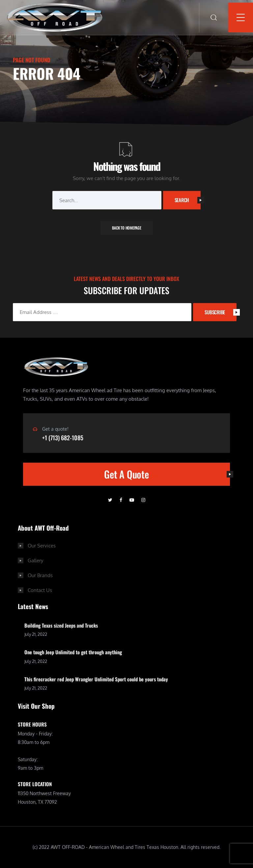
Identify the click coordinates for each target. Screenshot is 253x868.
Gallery (35, 560)
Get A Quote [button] (167, 474)
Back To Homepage (127, 228)
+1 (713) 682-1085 (63, 438)
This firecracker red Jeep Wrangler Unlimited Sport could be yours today (96, 679)
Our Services (42, 546)
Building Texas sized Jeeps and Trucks (61, 625)
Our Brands (40, 575)
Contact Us (40, 590)
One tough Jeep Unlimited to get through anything (73, 652)
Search (188, 200)
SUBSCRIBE (221, 312)
